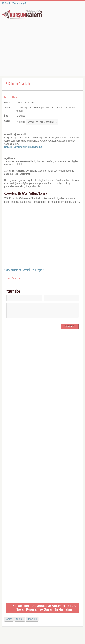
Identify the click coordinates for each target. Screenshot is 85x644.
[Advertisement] (42, 51)
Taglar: (9, 619)
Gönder (70, 326)
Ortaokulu (32, 619)
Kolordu (20, 619)
